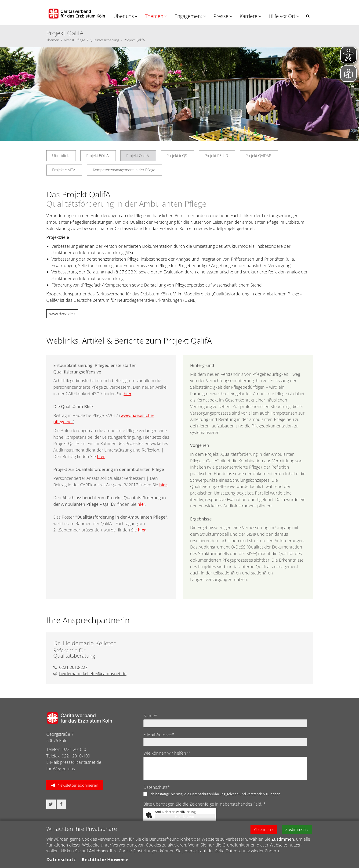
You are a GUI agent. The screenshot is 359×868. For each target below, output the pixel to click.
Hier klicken (185, 816)
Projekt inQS (177, 156)
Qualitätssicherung (104, 40)
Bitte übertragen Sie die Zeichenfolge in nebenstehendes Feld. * (205, 804)
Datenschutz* (157, 787)
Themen (154, 16)
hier (128, 394)
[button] (308, 16)
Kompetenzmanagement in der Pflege (124, 170)
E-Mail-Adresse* (159, 734)
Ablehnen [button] (259, 829)
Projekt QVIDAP (258, 156)
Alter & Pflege (74, 40)
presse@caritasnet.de (81, 762)
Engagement (188, 16)
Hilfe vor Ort (282, 16)
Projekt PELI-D (216, 156)
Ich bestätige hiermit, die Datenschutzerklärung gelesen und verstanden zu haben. (216, 794)
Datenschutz (61, 859)
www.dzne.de (61, 314)
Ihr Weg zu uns (61, 769)
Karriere (249, 16)
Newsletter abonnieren (78, 785)
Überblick (60, 156)
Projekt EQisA (98, 156)
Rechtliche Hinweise (105, 859)
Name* (150, 716)
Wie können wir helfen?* (167, 753)
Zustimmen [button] (295, 829)
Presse (221, 16)
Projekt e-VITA (64, 170)
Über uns (124, 16)
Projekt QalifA (134, 40)
